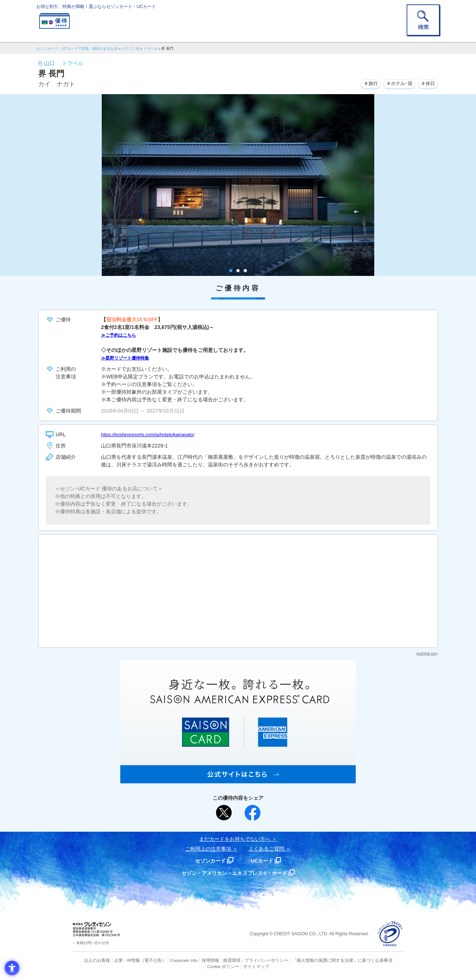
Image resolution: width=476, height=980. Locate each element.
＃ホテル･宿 (396, 83)
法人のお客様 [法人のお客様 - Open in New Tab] (90, 960)
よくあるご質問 (266, 849)
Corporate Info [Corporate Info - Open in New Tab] (171, 960)
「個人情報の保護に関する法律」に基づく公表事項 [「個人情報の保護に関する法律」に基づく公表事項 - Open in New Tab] (318, 960)
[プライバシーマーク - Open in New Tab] (390, 934)
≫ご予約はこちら (121, 335)
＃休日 (427, 83)
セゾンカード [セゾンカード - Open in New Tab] (209, 861)
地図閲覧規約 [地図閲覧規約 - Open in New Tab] (427, 654)
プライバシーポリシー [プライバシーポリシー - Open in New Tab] (248, 960)
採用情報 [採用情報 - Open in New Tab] (196, 960)
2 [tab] (238, 271)
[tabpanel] (238, 185)
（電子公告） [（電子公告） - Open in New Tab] (142, 960)
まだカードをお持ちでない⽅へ (235, 839)
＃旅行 (365, 83)
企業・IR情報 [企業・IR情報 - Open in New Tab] (118, 960)
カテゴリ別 (130, 49)
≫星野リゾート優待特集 (129, 358)
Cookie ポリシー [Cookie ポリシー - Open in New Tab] (383, 960)
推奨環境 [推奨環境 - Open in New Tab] (216, 960)
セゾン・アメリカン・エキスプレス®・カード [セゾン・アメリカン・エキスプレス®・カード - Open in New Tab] (234, 873)
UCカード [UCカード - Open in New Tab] (264, 861)
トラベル (150, 49)
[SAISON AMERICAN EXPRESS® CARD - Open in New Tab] (238, 779)
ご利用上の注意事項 (208, 849)
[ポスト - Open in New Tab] (224, 813)
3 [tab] (245, 271)
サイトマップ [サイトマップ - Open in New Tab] (238, 966)
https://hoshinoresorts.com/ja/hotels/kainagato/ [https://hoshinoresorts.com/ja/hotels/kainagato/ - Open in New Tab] (154, 434)
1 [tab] (231, 271)
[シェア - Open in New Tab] (253, 813)
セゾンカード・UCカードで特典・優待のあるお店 (77, 49)
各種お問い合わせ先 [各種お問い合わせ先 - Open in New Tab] (93, 943)
